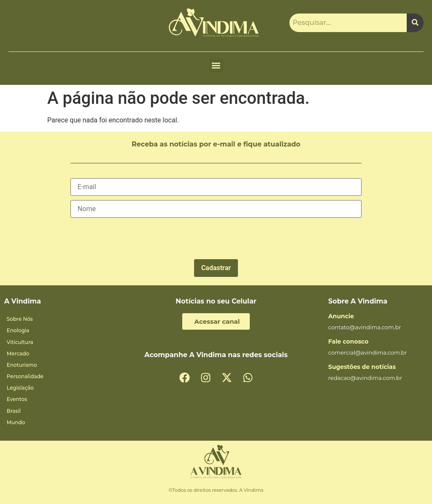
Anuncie (341, 316)
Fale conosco (348, 341)
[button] (216, 65)
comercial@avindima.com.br (368, 352)
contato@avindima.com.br (365, 327)
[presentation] (135, 238)
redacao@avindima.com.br (365, 378)
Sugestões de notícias (362, 367)
